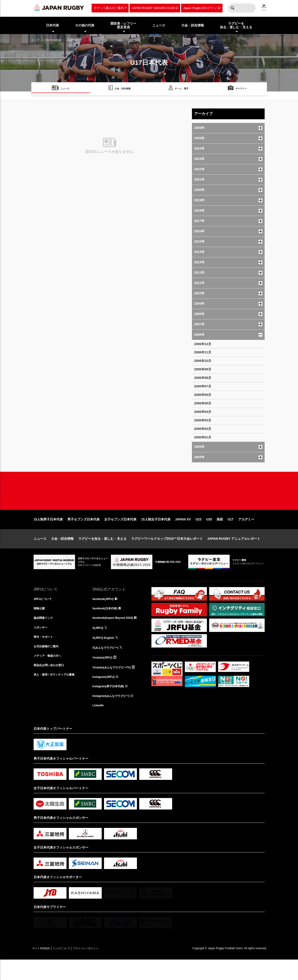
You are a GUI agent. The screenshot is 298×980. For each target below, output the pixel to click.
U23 (199, 534)
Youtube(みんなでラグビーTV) (115, 685)
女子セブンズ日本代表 (120, 534)
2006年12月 (203, 344)
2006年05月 (203, 403)
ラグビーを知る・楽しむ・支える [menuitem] (236, 25)
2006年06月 (203, 395)
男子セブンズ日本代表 (84, 534)
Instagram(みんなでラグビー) (114, 715)
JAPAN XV (183, 534)
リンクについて (71, 969)
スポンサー (42, 644)
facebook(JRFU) (105, 614)
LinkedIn (99, 725)
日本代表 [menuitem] (52, 25)
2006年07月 (203, 386)
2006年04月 (203, 412)
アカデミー (246, 534)
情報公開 (40, 624)
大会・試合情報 (62, 553)
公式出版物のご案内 (48, 665)
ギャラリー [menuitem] (241, 89)
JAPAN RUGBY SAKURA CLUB (153, 8)
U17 (231, 534)
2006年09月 (203, 369)
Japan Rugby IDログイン (200, 8)
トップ (35, 40)
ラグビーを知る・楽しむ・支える (102, 553)
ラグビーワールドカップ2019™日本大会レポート (167, 553)
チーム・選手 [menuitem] (182, 89)
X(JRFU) (99, 644)
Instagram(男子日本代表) (111, 705)
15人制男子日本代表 (48, 534)
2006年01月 (203, 437)
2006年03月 (203, 420)
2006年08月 (203, 378)
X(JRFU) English (105, 654)
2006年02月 (203, 429)
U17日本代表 (53, 40)
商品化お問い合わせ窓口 (51, 685)
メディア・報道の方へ (50, 675)
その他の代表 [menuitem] (85, 25)
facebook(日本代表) (107, 624)
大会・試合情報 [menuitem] (193, 25)
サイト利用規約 (44, 969)
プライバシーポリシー (101, 969)
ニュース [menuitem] (159, 25)
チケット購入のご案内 (109, 8)
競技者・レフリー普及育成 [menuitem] (123, 25)
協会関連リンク (45, 634)
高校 (220, 534)
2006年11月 (203, 352)
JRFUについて (44, 614)
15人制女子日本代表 (156, 534)
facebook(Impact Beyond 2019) (116, 634)
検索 (233, 8)
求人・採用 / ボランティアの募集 (58, 695)
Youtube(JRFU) (104, 675)
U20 (209, 534)
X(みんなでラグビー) (108, 665)
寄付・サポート (45, 654)
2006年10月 (203, 361)
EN (264, 10)
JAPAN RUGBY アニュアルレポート (234, 553)
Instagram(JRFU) (106, 695)
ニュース (40, 553)
